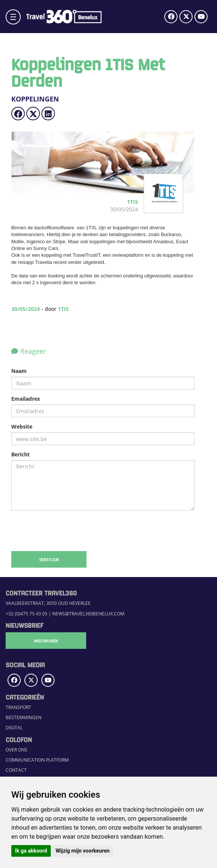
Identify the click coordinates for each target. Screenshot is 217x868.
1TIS (63, 309)
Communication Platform (37, 760)
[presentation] (68, 531)
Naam (19, 371)
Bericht (20, 454)
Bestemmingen (24, 717)
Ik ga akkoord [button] (31, 851)
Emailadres (26, 399)
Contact (16, 770)
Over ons (17, 750)
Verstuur (49, 559)
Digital (14, 728)
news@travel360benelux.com (88, 614)
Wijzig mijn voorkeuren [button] (83, 851)
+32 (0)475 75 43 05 (27, 614)
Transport (18, 707)
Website (22, 426)
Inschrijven (43, 641)
